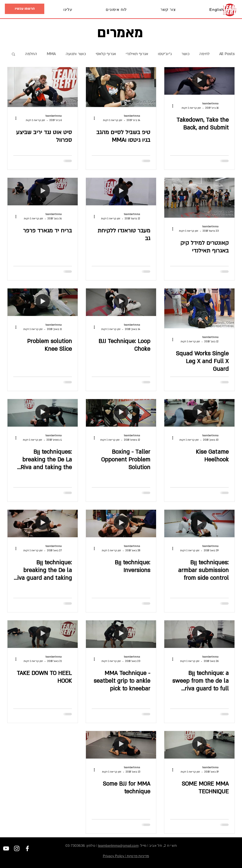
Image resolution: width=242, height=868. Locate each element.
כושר (185, 54)
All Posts (227, 54)
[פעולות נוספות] (171, 106)
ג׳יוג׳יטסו (165, 54)
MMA (51, 54)
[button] (22, 10)
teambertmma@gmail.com (118, 845)
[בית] (230, 10)
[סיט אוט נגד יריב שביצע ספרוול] (43, 87)
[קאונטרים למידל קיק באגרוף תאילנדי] (199, 198)
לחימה (204, 54)
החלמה (31, 54)
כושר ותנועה (76, 54)
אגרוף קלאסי (106, 54)
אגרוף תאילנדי (137, 54)
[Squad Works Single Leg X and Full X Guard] (199, 308)
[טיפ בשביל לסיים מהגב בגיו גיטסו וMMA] (121, 87)
